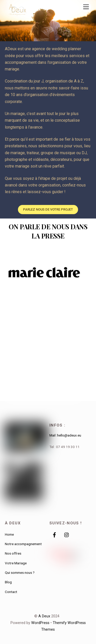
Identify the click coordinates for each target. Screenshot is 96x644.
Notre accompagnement (23, 544)
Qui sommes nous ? (20, 573)
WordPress (40, 623)
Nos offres (13, 553)
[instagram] (67, 534)
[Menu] (86, 7)
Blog (8, 582)
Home (9, 534)
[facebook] (55, 534)
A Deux (44, 616)
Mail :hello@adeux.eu (65, 435)
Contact (11, 592)
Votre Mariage (16, 563)
